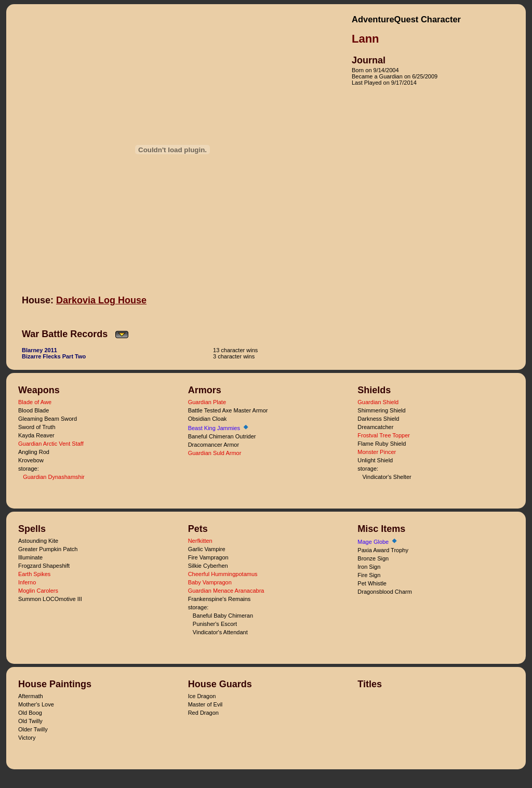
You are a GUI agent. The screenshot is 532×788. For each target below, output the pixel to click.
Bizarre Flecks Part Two (54, 356)
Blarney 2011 (39, 350)
